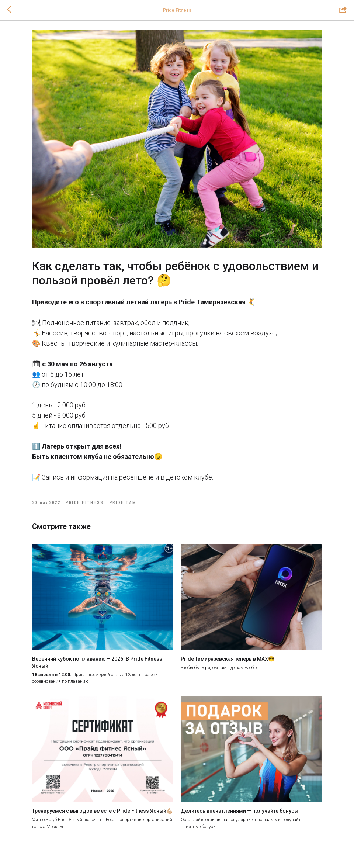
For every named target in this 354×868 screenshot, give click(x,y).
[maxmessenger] (221, 847)
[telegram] (133, 847)
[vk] (44, 847)
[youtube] (310, 847)
